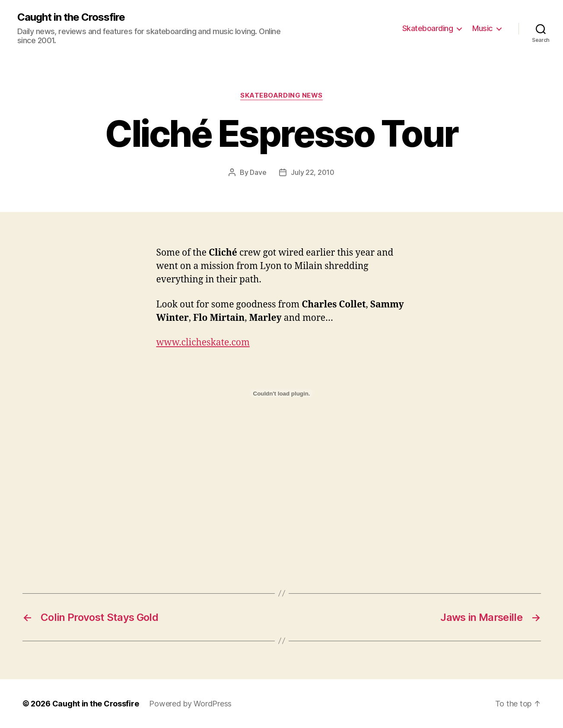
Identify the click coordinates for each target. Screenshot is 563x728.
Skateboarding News (281, 95)
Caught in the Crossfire (71, 17)
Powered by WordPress (190, 704)
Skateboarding (428, 28)
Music (482, 28)
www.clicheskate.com (203, 343)
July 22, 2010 (313, 172)
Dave (258, 172)
